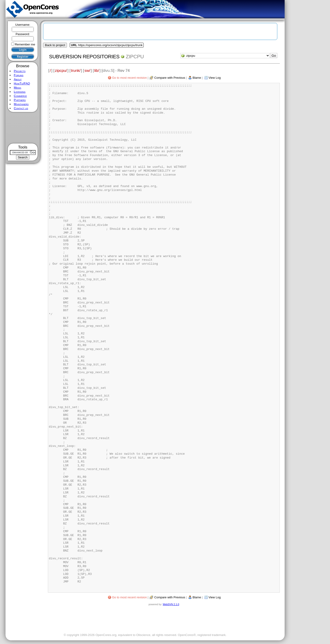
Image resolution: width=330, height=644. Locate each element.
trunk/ (76, 70)
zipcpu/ (61, 70)
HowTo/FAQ (22, 83)
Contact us (21, 108)
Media (17, 88)
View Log (215, 78)
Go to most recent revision (129, 78)
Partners (20, 100)
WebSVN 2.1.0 (171, 604)
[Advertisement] (23, 128)
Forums (19, 75)
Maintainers (21, 104)
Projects (20, 71)
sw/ (87, 70)
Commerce (20, 96)
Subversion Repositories (84, 57)
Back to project (55, 45)
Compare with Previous (170, 78)
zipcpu (135, 57)
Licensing (20, 92)
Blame (197, 78)
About (18, 79)
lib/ (97, 70)
